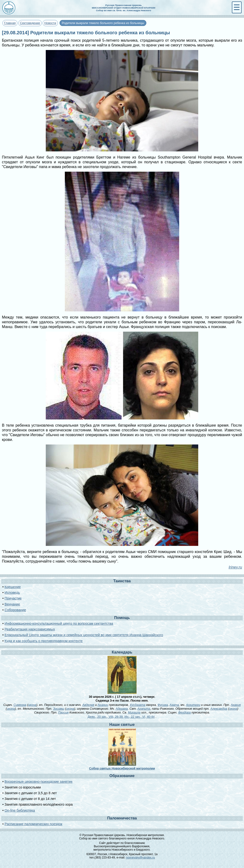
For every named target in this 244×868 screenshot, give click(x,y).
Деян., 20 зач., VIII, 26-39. (106, 717)
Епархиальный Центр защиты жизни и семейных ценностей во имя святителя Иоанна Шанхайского (84, 635)
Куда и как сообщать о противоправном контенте (44, 641)
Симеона (20, 705)
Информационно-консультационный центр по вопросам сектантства (59, 624)
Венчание (12, 604)
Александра (219, 709)
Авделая (88, 705)
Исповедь (12, 593)
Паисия (63, 712)
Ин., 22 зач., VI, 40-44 (140, 717)
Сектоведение (30, 23)
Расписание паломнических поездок (33, 824)
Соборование (15, 610)
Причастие (13, 598)
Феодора (184, 712)
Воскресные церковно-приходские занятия (38, 782)
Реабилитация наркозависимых (30, 629)
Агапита (144, 709)
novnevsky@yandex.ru (140, 858)
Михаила (134, 712)
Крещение (13, 587)
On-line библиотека (20, 810)
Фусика (163, 705)
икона (32, 705)
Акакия (236, 705)
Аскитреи (193, 705)
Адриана (122, 709)
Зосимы (59, 709)
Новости (50, 23)
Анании (103, 705)
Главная (10, 23)
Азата (174, 705)
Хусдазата (137, 705)
